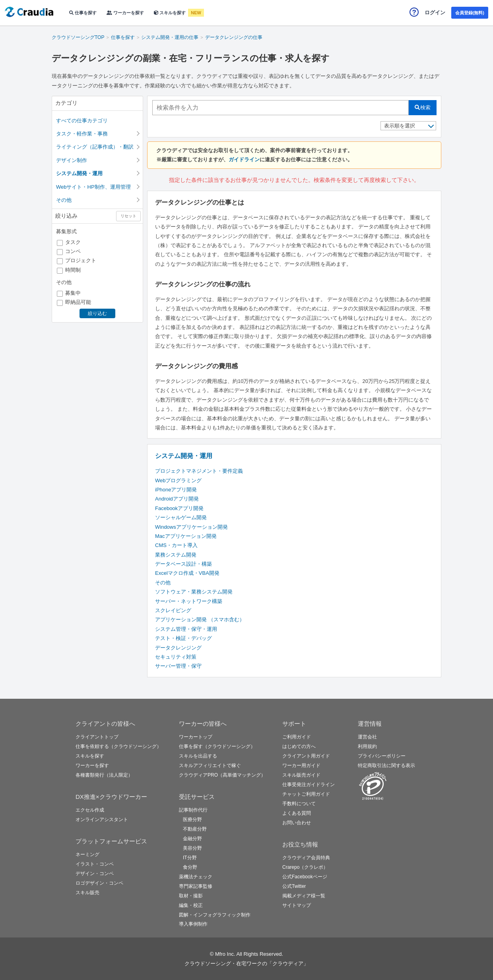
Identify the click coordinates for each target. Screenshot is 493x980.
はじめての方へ (299, 746)
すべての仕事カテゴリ (82, 121)
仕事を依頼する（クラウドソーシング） (118, 746)
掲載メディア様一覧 (304, 896)
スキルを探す (170, 13)
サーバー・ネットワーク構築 (189, 601)
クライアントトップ (97, 737)
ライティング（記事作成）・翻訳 (95, 147)
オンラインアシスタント (102, 820)
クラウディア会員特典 (306, 858)
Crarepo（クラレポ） (305, 867)
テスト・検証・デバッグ (183, 638)
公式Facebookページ (305, 877)
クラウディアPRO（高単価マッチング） (222, 775)
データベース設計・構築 (183, 564)
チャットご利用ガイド (306, 794)
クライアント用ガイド (306, 756)
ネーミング (87, 854)
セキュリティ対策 (176, 657)
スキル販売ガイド (301, 775)
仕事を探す (83, 13)
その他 (64, 200)
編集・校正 (191, 905)
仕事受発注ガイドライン (309, 785)
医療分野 (192, 820)
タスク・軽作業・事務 (82, 134)
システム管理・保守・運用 (186, 629)
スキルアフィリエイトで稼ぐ (210, 765)
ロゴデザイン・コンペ (99, 883)
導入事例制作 (193, 924)
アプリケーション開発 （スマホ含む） (200, 620)
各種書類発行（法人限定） (104, 775)
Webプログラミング (179, 480)
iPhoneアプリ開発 (176, 490)
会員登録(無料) (470, 13)
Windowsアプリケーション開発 (191, 527)
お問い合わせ (297, 823)
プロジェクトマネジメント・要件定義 (199, 471)
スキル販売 (87, 893)
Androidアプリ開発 (177, 499)
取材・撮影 (191, 896)
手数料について (299, 804)
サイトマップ (297, 905)
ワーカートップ (196, 737)
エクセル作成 (90, 810)
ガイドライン (244, 159)
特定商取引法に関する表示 (386, 765)
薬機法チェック (196, 877)
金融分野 (192, 839)
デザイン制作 (72, 160)
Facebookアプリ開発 (179, 508)
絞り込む (97, 313)
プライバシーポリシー (382, 756)
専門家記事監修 (196, 886)
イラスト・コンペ (95, 864)
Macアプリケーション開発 (186, 536)
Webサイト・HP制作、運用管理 (93, 187)
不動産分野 (195, 829)
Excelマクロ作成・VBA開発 (187, 573)
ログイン (435, 13)
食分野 (190, 867)
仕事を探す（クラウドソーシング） (217, 746)
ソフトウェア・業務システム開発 (194, 592)
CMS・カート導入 (176, 545)
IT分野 (190, 858)
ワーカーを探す (125, 13)
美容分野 (192, 848)
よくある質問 (297, 813)
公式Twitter (294, 886)
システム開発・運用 (184, 456)
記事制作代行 (193, 810)
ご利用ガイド (297, 737)
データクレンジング (178, 648)
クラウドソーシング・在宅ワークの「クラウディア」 (246, 964)
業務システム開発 (176, 555)
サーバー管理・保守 (178, 666)
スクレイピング (173, 610)
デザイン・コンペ (95, 874)
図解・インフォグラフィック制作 (215, 915)
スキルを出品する (198, 756)
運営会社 (367, 737)
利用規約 (367, 746)
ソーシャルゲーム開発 (181, 517)
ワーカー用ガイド (301, 765)
